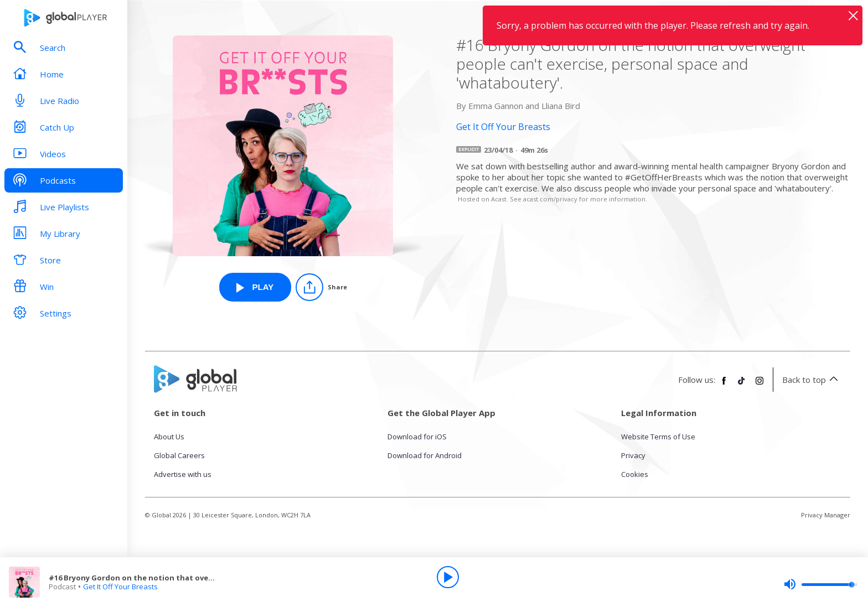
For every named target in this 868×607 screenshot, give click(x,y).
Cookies (635, 474)
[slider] (820, 584)
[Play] (448, 577)
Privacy (633, 455)
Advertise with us (183, 474)
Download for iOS (417, 437)
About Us (169, 437)
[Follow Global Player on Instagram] (759, 385)
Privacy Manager (826, 515)
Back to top (812, 380)
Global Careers (179, 455)
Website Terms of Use (658, 437)
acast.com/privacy (550, 199)
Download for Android (425, 455)
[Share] (321, 287)
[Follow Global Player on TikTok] (742, 385)
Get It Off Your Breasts (120, 587)
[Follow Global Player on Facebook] (724, 385)
